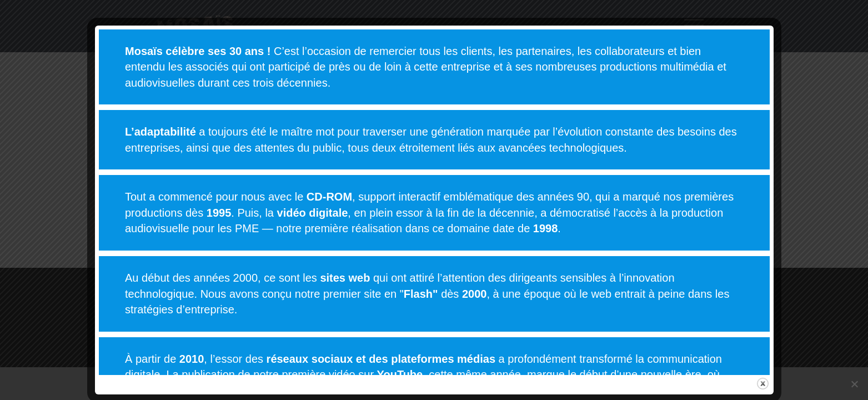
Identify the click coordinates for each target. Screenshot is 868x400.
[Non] (854, 384)
